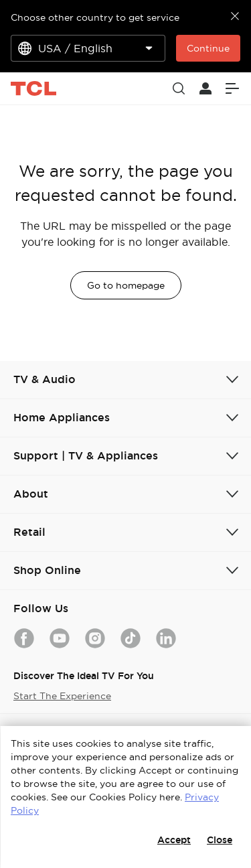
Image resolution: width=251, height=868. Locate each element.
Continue (208, 48)
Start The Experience (62, 696)
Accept (174, 840)
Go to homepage (126, 285)
